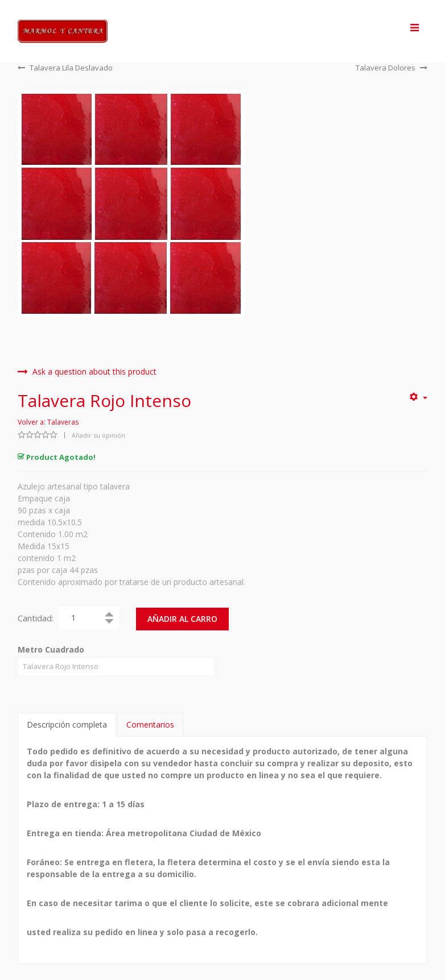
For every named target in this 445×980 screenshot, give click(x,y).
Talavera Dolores (392, 68)
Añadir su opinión (98, 435)
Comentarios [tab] (150, 723)
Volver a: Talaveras (48, 422)
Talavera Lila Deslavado (65, 68)
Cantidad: (36, 618)
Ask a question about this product (87, 372)
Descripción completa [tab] (67, 723)
